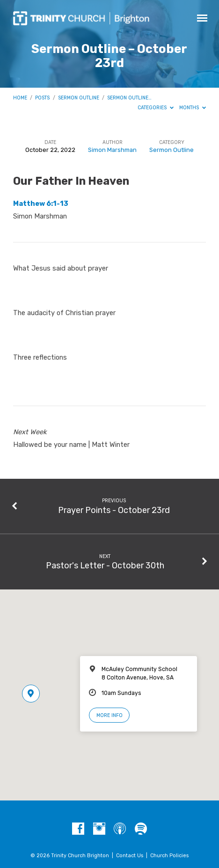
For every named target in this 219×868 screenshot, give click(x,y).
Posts (42, 98)
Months (193, 108)
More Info (109, 715)
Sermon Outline (79, 98)
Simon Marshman (112, 150)
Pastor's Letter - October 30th (105, 565)
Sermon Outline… (129, 98)
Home (20, 98)
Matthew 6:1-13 (41, 204)
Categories (156, 108)
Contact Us (130, 856)
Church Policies (169, 856)
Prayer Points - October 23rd (114, 510)
